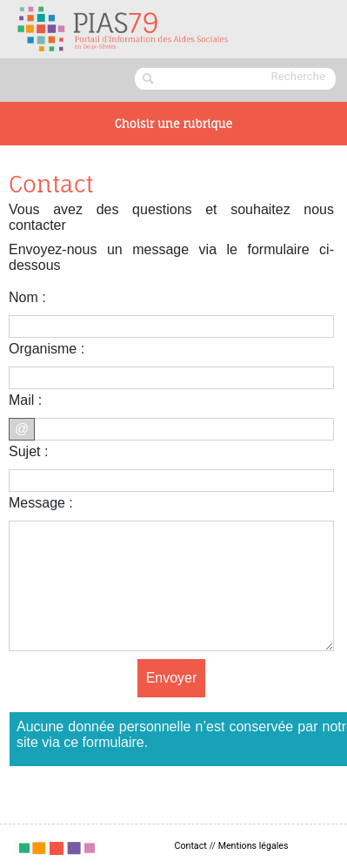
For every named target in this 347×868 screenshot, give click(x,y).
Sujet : (28, 451)
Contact (190, 846)
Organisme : (47, 349)
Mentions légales (254, 846)
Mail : (25, 400)
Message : (41, 503)
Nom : (27, 297)
